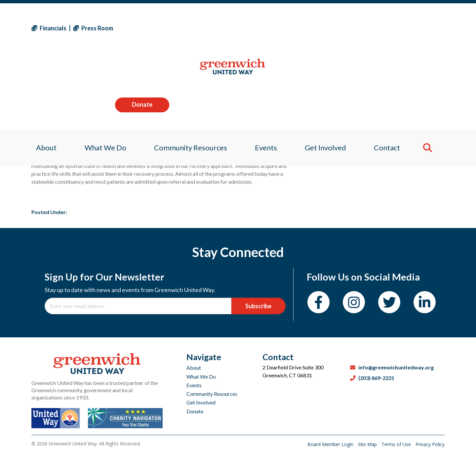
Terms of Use (397, 444)
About (194, 368)
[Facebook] (318, 302)
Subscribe (258, 306)
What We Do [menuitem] (102, 71)
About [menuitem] (42, 71)
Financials (49, 28)
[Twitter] (389, 302)
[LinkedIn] (425, 302)
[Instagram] (354, 302)
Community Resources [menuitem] (189, 71)
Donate (417, 28)
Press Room (93, 28)
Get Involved (201, 402)
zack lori (63, 113)
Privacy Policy (430, 444)
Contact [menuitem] (391, 71)
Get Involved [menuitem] (328, 71)
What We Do (201, 377)
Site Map (368, 444)
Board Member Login (331, 444)
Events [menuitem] (266, 71)
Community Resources (212, 394)
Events (194, 385)
